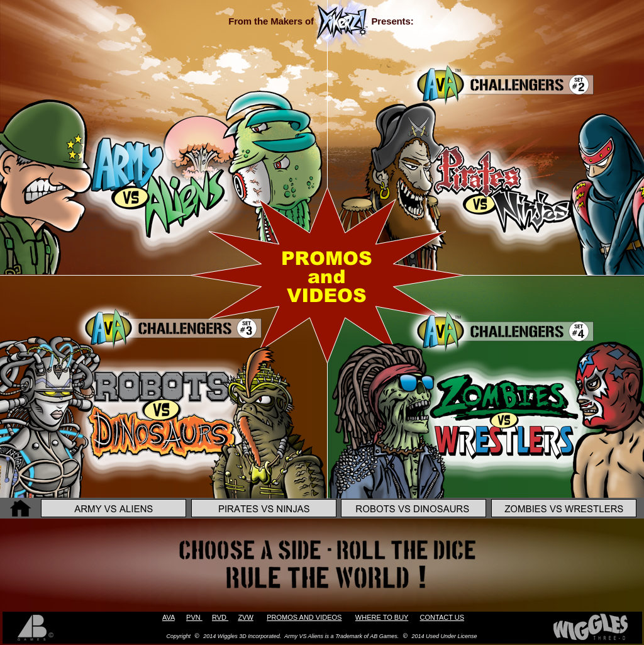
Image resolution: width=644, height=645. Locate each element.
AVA (169, 617)
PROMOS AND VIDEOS (304, 617)
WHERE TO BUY (382, 617)
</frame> (156, 68)
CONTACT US (442, 617)
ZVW (245, 617)
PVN (194, 617)
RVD (220, 617)
